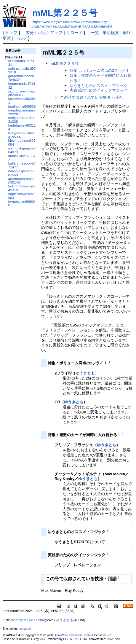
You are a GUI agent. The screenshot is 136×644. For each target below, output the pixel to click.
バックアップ (50, 33)
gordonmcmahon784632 (21, 78)
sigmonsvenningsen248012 (22, 93)
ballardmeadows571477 (22, 165)
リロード (74, 33)
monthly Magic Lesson (28, 620)
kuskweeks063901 (21, 101)
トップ (11, 33)
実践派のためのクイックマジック (99, 90)
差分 (30, 33)
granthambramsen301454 (21, 181)
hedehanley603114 (22, 127)
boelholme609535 (22, 106)
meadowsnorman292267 (21, 112)
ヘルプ (21, 38)
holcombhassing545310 (22, 188)
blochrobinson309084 (22, 142)
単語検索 (111, 33)
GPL (109, 635)
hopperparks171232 (22, 85)
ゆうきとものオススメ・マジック (99, 86)
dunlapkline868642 (22, 158)
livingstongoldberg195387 (21, 135)
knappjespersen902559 (21, 173)
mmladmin (25, 629)
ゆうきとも (85, 373)
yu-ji (42, 639)
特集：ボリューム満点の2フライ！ (100, 70)
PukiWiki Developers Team (73, 635)
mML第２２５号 (65, 13)
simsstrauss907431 (21, 63)
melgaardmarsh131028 (21, 119)
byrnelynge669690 (21, 203)
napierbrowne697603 (22, 196)
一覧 (95, 33)
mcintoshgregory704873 (22, 150)
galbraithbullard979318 (22, 70)
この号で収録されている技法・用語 (91, 97)
